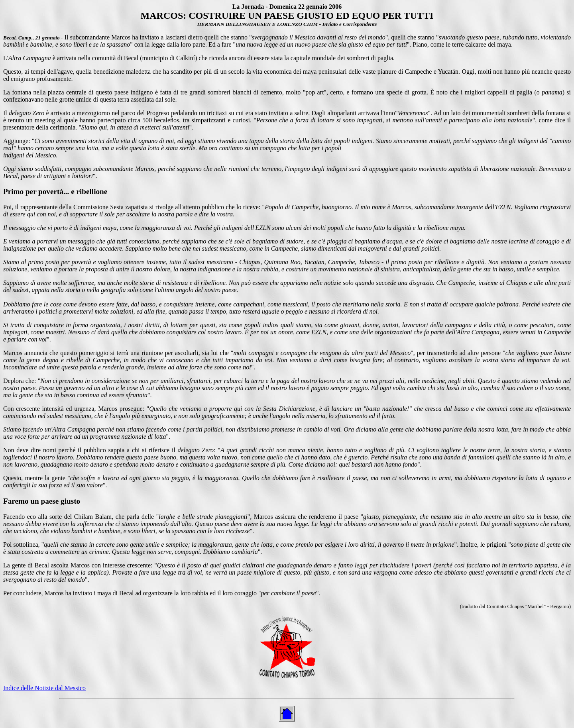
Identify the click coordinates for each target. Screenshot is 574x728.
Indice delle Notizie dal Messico (44, 688)
